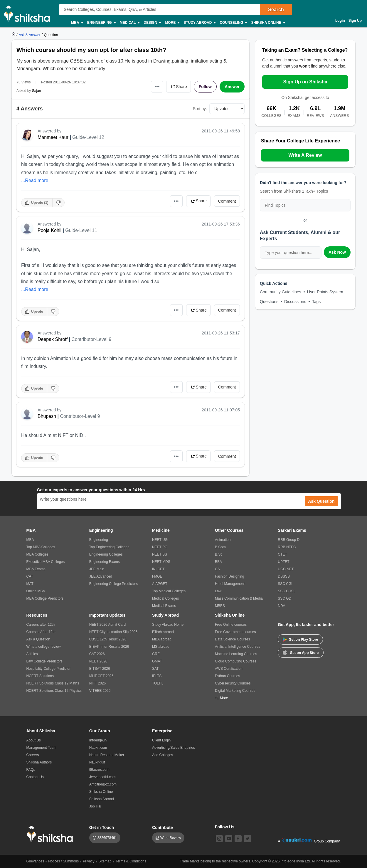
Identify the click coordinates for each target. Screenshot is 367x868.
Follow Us (225, 827)
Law (218, 591)
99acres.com (99, 770)
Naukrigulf (97, 762)
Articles (32, 654)
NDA (281, 606)
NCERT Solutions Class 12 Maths (53, 683)
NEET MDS (161, 562)
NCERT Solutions (40, 676)
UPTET (283, 562)
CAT (30, 576)
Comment (227, 201)
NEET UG (160, 540)
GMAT (157, 661)
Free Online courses (231, 625)
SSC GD (284, 598)
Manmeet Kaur (53, 137)
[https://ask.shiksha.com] (30, 35)
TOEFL (158, 683)
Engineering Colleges (106, 554)
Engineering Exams (105, 562)
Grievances (35, 861)
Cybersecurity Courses (233, 683)
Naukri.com (98, 748)
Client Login (161, 740)
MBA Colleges (37, 554)
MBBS (220, 606)
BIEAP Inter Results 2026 (109, 647)
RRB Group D (289, 540)
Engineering (101, 23)
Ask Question (321, 501)
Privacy (89, 861)
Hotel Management (230, 584)
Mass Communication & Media (239, 598)
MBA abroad (162, 639)
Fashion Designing (229, 576)
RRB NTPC (287, 547)
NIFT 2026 (97, 683)
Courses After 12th (41, 632)
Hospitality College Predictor (49, 669)
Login (340, 21)
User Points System (325, 292)
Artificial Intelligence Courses (238, 647)
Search (276, 10)
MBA (77, 23)
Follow (205, 87)
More (172, 23)
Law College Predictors (44, 661)
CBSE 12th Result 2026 (108, 639)
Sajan (37, 91)
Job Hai (95, 806)
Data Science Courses (232, 639)
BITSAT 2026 (100, 669)
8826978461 (107, 838)
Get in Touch (102, 827)
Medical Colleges (165, 598)
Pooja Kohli (49, 230)
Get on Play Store (300, 640)
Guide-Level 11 (81, 230)
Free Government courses (235, 632)
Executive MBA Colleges (46, 562)
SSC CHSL (287, 591)
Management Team (42, 748)
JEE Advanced (101, 576)
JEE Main (97, 569)
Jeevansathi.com (102, 777)
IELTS (157, 676)
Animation (223, 540)
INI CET (158, 569)
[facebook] (238, 839)
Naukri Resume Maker (107, 755)
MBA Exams (36, 569)
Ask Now (337, 252)
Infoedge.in (98, 740)
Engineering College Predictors (113, 584)
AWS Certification (229, 669)
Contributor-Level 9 (91, 339)
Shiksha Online (268, 23)
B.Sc (219, 554)
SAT (155, 669)
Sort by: (200, 109)
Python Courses (227, 676)
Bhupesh (47, 416)
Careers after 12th (41, 625)
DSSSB (284, 576)
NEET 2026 (98, 661)
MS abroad (161, 647)
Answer (232, 87)
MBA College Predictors (45, 598)
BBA (218, 562)
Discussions (295, 302)
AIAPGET (160, 584)
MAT (30, 584)
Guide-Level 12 (88, 137)
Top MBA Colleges (41, 547)
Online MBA (36, 591)
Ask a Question (38, 639)
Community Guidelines (281, 292)
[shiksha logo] (52, 834)
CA (217, 569)
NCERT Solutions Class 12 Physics (54, 691)
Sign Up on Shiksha (305, 82)
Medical (130, 23)
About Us (34, 740)
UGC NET (286, 569)
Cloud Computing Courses (236, 661)
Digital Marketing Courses (235, 691)
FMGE (157, 576)
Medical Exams (164, 606)
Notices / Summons (63, 861)
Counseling (233, 23)
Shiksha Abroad (102, 799)
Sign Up (355, 21)
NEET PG (160, 547)
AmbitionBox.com (103, 784)
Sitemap (105, 861)
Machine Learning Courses (236, 654)
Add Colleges (163, 755)
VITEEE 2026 (100, 691)
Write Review (171, 838)
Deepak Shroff (53, 339)
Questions (269, 302)
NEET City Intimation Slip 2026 (113, 632)
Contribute (163, 827)
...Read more (35, 180)
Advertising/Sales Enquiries (174, 748)
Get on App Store (301, 652)
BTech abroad (163, 632)
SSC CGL (286, 584)
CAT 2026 (97, 654)
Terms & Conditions (131, 861)
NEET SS (160, 554)
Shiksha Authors (39, 762)
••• (157, 86)
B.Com (220, 547)
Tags (317, 302)
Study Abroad (199, 23)
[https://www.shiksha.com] (14, 35)
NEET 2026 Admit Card (108, 625)
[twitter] (248, 839)
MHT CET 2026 (101, 676)
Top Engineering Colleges (109, 547)
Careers (33, 755)
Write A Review (305, 155)
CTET (282, 554)
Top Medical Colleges (169, 591)
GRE (156, 654)
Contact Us (35, 777)
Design (152, 23)
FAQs (31, 770)
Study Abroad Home (168, 625)
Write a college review (44, 647)
